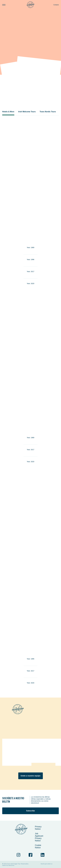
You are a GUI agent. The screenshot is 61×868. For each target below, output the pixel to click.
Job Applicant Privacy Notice (39, 837)
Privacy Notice (38, 828)
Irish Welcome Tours (27, 112)
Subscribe (30, 811)
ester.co (50, 864)
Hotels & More (8, 112)
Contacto (56, 5)
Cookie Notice (38, 846)
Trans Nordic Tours (48, 112)
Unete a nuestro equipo (31, 776)
